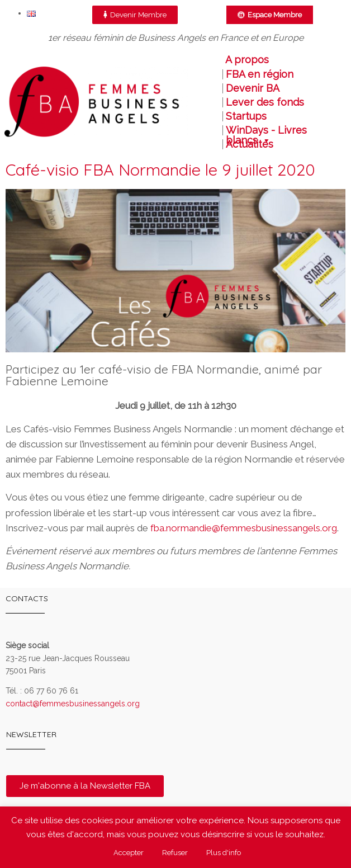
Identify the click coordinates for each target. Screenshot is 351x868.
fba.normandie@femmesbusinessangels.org (244, 528)
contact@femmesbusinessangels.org (73, 704)
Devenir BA (253, 88)
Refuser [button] (175, 853)
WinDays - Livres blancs (266, 130)
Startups (246, 116)
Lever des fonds (265, 102)
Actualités (250, 144)
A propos (247, 60)
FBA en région (260, 74)
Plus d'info (224, 853)
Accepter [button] (129, 853)
